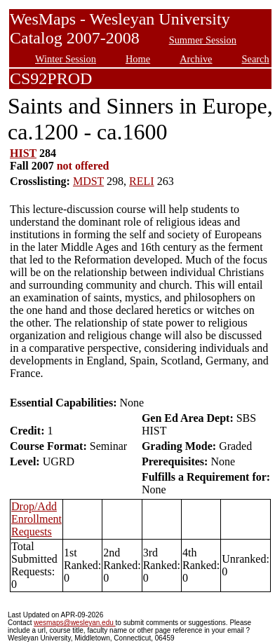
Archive (196, 59)
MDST (88, 181)
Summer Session (203, 40)
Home (138, 59)
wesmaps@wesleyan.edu (74, 623)
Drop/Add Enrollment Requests (36, 519)
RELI (142, 181)
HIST (23, 153)
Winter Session (66, 59)
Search (256, 59)
